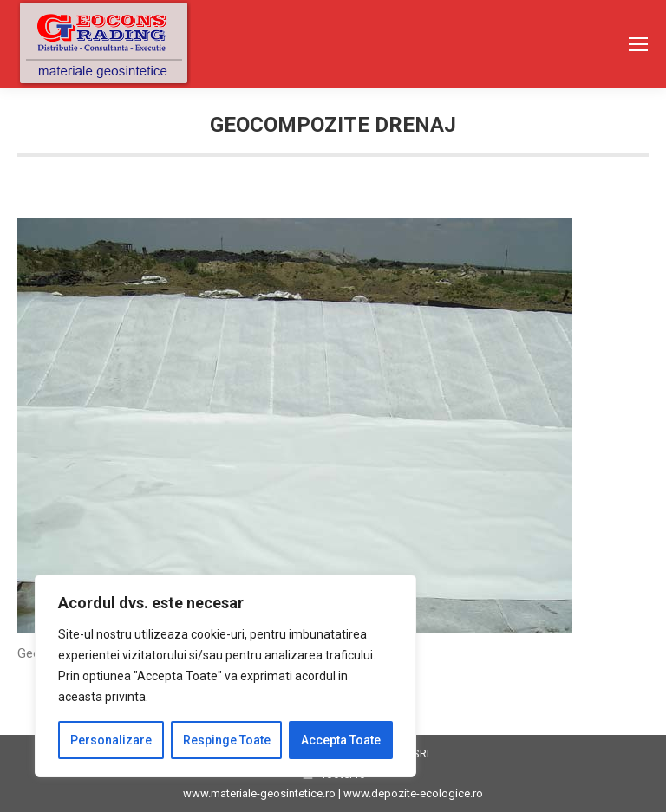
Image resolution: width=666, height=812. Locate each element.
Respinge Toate (227, 740)
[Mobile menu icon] (638, 44)
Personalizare (111, 740)
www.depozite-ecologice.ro (413, 793)
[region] (225, 676)
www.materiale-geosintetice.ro (259, 793)
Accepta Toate (341, 740)
